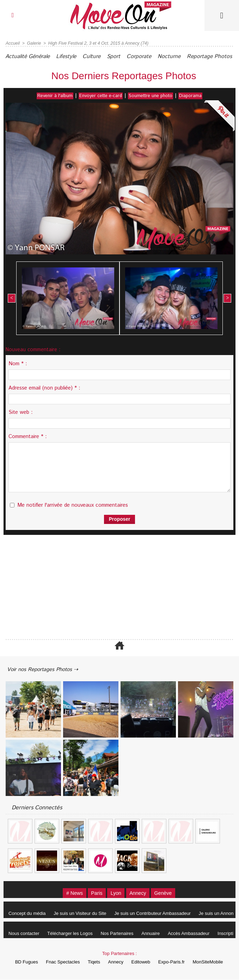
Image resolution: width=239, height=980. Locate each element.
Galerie (33, 43)
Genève (168, 893)
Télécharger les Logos (73, 934)
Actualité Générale (30, 56)
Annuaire (157, 934)
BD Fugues (21, 962)
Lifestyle (73, 56)
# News (69, 893)
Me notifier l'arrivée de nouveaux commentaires (73, 505)
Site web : (21, 412)
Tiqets (92, 962)
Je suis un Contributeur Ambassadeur (157, 914)
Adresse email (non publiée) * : (44, 388)
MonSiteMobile (213, 962)
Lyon (116, 893)
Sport (126, 56)
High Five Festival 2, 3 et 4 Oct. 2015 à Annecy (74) (96, 43)
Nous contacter (25, 934)
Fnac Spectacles (59, 962)
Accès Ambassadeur (197, 934)
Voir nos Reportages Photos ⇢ (47, 669)
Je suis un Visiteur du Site (83, 914)
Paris (94, 893)
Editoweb (143, 962)
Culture (101, 56)
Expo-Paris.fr (175, 962)
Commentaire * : (28, 436)
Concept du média (28, 914)
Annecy (140, 893)
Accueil (13, 43)
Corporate (154, 56)
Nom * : (18, 363)
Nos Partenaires (121, 934)
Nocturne (187, 56)
